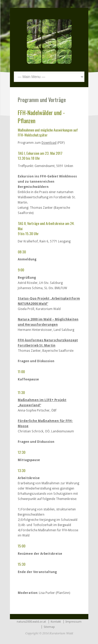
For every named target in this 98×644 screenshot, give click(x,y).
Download (49, 143)
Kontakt (56, 622)
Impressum (74, 622)
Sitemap (49, 627)
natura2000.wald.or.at (31, 622)
